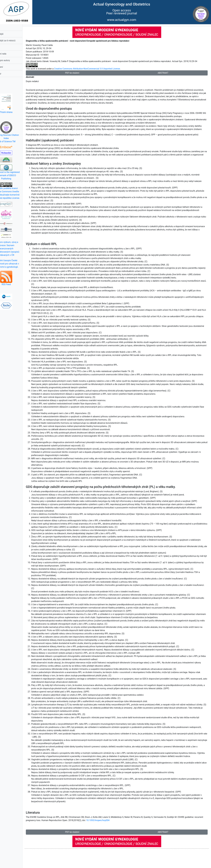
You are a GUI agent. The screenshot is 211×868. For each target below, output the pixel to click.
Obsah (6, 47)
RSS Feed (16, 278)
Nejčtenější (8, 34)
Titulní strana (16, 103)
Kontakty (7, 74)
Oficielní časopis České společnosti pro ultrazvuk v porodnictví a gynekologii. (16, 264)
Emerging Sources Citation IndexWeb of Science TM (16, 132)
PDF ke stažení (80, 73)
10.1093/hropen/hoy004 (117, 840)
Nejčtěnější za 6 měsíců (14, 41)
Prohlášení (8, 67)
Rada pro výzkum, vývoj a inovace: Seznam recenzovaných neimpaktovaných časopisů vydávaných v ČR (16, 249)
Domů (6, 27)
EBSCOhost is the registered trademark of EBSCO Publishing (16, 172)
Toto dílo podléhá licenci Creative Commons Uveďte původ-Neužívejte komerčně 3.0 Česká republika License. (16, 191)
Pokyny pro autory (11, 60)
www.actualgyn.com (122, 20)
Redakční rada (9, 54)
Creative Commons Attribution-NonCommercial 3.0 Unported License (97, 69)
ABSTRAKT (165, 73)
